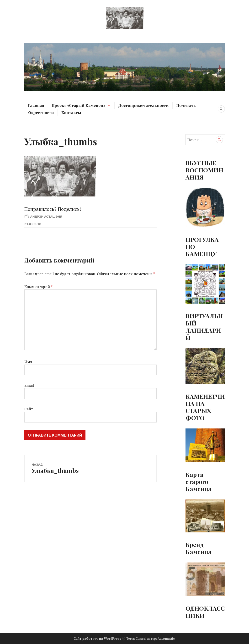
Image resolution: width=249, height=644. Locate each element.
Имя (28, 362)
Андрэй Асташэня (46, 216)
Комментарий (38, 287)
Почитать (186, 105)
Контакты (71, 113)
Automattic (166, 639)
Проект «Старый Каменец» (78, 105)
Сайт (29, 409)
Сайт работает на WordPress (97, 639)
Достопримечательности (143, 105)
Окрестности (41, 113)
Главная (36, 105)
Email (29, 385)
